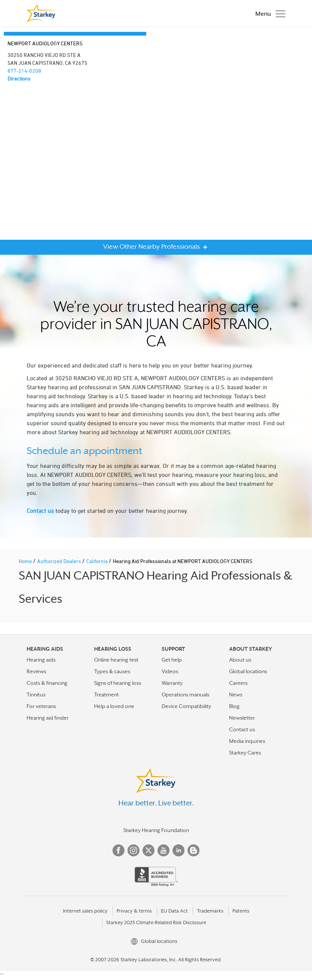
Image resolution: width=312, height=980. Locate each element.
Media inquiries (247, 741)
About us (240, 660)
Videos (170, 671)
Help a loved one (114, 706)
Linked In (178, 850)
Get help (172, 660)
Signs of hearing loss (118, 683)
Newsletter (242, 718)
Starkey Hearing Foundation (156, 830)
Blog (234, 706)
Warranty (172, 683)
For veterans (41, 706)
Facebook (118, 850)
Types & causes (112, 671)
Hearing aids (41, 660)
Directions (19, 78)
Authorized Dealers (60, 561)
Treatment (106, 695)
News (236, 695)
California (97, 561)
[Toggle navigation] (268, 13)
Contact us (40, 511)
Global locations (248, 671)
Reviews (36, 671)
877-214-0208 (24, 71)
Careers (238, 683)
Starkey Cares (245, 753)
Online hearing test (116, 660)
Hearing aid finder (48, 718)
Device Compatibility (186, 706)
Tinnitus (36, 695)
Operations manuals (185, 695)
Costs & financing (47, 683)
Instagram (133, 850)
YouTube (163, 850)
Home (26, 561)
